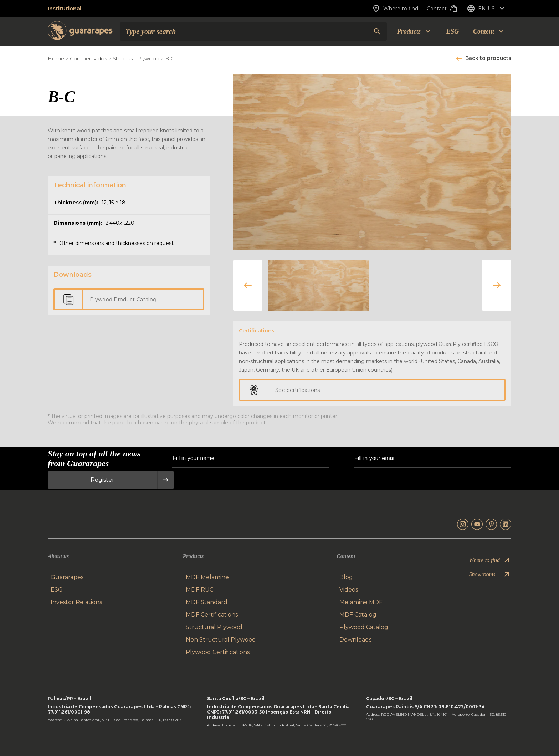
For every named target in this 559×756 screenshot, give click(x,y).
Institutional (65, 9)
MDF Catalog (358, 615)
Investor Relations (76, 602)
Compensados (88, 58)
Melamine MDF (361, 602)
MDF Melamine (207, 577)
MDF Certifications (212, 615)
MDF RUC (200, 590)
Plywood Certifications (218, 652)
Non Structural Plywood (221, 640)
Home (56, 58)
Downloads (355, 640)
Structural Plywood (137, 58)
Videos (349, 590)
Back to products (488, 58)
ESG (453, 31)
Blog (346, 577)
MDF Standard (207, 602)
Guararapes (67, 577)
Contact (442, 9)
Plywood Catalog (364, 627)
